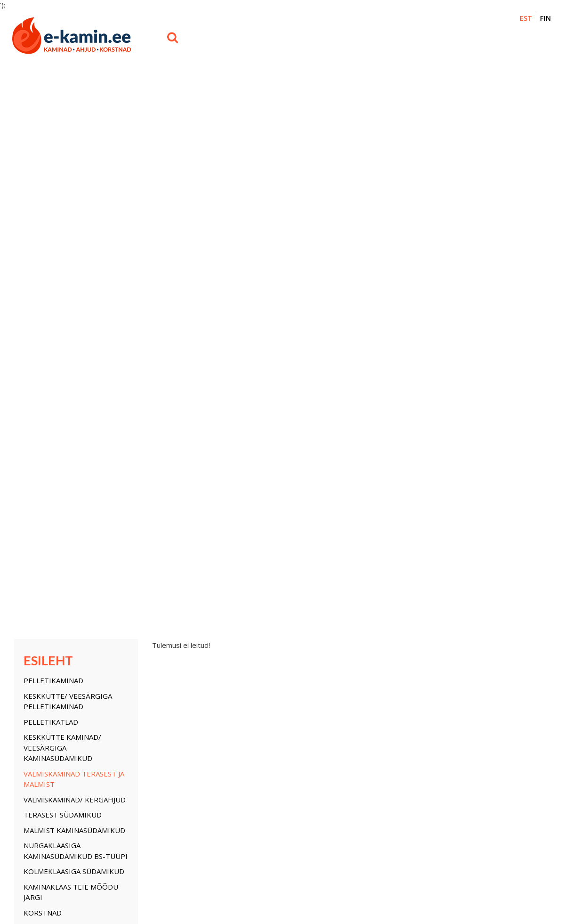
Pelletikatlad (51, 166)
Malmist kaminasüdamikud (74, 275)
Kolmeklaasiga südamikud (74, 316)
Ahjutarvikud (50, 434)
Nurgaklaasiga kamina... (48, 728)
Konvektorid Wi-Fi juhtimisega (59, 568)
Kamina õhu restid (60, 373)
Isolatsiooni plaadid (64, 475)
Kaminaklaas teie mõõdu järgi (71, 337)
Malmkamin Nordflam (222, 701)
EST (526, 18)
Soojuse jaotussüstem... (139, 728)
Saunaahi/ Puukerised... (226, 710)
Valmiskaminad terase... (48, 693)
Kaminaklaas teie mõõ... (48, 745)
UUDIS (34, 547)
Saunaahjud (209, 684)
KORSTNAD (43, 357)
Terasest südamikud (63, 260)
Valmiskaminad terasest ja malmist (74, 224)
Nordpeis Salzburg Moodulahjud (60, 454)
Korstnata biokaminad (68, 532)
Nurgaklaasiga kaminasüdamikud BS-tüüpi (76, 296)
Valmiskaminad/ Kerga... (48, 701)
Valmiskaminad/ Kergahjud (75, 244)
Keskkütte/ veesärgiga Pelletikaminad (68, 146)
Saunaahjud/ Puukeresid (70, 516)
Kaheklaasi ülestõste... (223, 666)
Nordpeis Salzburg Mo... (139, 710)
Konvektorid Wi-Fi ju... (221, 693)
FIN (545, 18)
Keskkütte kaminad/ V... (48, 684)
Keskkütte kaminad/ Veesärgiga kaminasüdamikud (62, 192)
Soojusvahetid (52, 403)
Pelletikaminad (53, 125)
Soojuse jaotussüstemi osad (67, 496)
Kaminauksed (48, 388)
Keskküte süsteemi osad (70, 418)
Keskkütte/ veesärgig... (47, 666)
